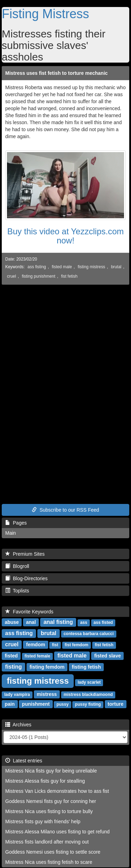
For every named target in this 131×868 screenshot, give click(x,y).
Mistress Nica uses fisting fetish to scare (49, 862)
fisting (14, 667)
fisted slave (108, 656)
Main (10, 533)
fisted (11, 656)
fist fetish (69, 276)
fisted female (37, 656)
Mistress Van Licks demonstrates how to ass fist (57, 791)
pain (10, 704)
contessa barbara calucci (89, 634)
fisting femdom (47, 667)
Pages (16, 523)
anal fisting (58, 622)
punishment (36, 704)
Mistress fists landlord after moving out (47, 842)
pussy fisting (88, 704)
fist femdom (77, 645)
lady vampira (17, 695)
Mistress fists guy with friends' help (43, 821)
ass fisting (37, 267)
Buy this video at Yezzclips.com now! (66, 236)
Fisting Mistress (45, 14)
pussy (63, 704)
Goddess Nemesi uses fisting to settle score (53, 852)
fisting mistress (91, 267)
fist (55, 645)
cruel (12, 276)
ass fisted (103, 622)
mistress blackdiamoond (88, 695)
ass (84, 622)
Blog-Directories (26, 578)
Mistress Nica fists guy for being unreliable (51, 771)
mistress (47, 694)
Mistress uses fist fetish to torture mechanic (56, 73)
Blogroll (17, 566)
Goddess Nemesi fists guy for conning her (51, 801)
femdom (36, 645)
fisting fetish (86, 667)
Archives (18, 725)
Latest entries (24, 761)
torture (115, 704)
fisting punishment (38, 276)
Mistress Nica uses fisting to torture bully (49, 811)
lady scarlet (89, 682)
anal (31, 622)
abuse (12, 622)
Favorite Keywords (29, 612)
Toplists (17, 591)
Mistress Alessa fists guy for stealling (45, 781)
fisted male (62, 267)
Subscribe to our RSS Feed (65, 510)
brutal (116, 267)
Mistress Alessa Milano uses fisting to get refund (57, 832)
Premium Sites (25, 554)
